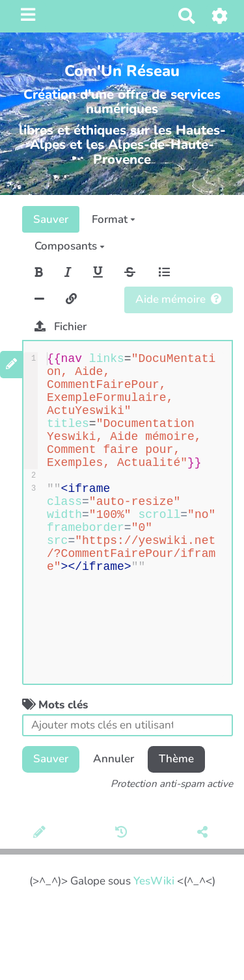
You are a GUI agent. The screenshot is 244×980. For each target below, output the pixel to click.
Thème (176, 759)
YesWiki (154, 881)
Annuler (114, 759)
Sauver (51, 219)
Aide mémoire (179, 299)
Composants (70, 246)
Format (114, 219)
